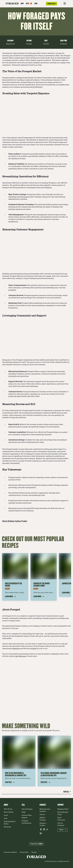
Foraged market (9, 78)
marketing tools (40, 303)
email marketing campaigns (43, 306)
